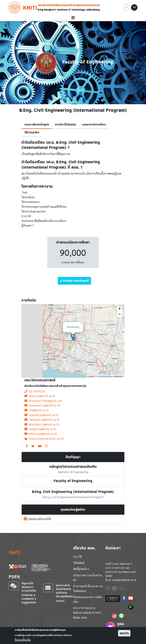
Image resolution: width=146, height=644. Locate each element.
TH (134, 7)
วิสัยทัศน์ (79, 563)
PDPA (14, 577)
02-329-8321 (35, 391)
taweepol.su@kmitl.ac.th (42, 420)
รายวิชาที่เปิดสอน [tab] (66, 125)
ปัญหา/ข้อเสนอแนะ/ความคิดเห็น (29, 587)
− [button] (120, 315)
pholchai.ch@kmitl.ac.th (42, 424)
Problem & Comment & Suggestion (29, 599)
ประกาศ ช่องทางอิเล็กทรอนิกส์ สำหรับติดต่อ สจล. (87, 613)
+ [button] (120, 309)
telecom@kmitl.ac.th (40, 396)
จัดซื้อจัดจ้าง (81, 569)
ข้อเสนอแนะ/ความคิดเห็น (88, 599)
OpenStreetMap (105, 376)
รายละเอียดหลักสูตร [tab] (37, 125)
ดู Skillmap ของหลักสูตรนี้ (74, 281)
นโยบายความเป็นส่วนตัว (88, 578)
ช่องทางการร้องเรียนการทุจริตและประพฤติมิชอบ (64, 591)
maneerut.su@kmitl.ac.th (42, 405)
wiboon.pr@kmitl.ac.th (41, 434)
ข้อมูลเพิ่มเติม (23, 640)
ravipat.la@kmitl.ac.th (40, 429)
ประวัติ (78, 557)
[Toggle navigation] (73, 18)
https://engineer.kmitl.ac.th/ (44, 439)
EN (127, 7)
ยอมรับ (124, 633)
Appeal (60, 601)
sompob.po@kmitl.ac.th (41, 415)
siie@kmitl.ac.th (37, 410)
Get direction (73, 327)
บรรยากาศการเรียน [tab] (94, 125)
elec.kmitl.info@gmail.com (43, 401)
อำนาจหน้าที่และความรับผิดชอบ (88, 589)
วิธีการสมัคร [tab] (32, 132)
